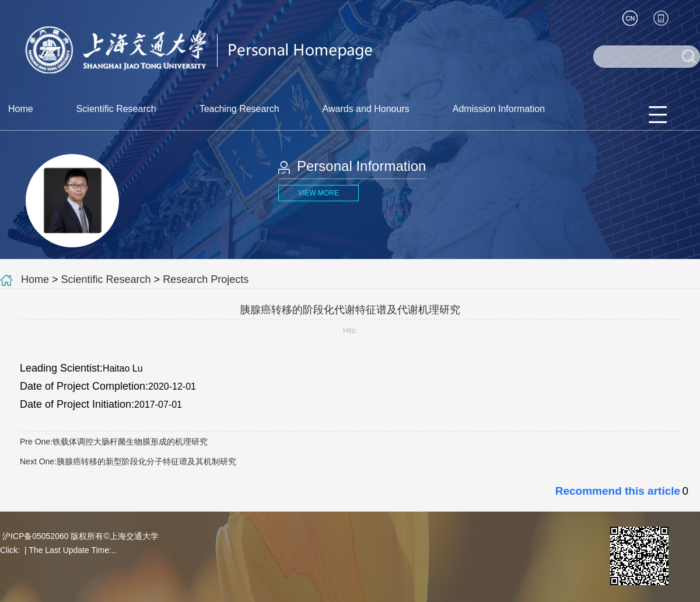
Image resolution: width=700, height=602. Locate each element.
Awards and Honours (366, 109)
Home (21, 109)
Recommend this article (618, 491)
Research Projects (206, 279)
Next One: (128, 461)
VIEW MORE (318, 193)
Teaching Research (239, 109)
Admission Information (499, 109)
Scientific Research (116, 109)
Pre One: (114, 442)
